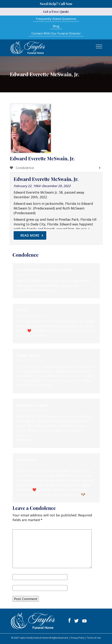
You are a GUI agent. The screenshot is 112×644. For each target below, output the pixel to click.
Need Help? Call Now (56, 4)
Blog (56, 26)
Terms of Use (94, 638)
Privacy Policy (78, 638)
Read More (30, 235)
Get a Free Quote (56, 12)
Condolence (22, 168)
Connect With (56, 33)
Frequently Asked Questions (56, 19)
